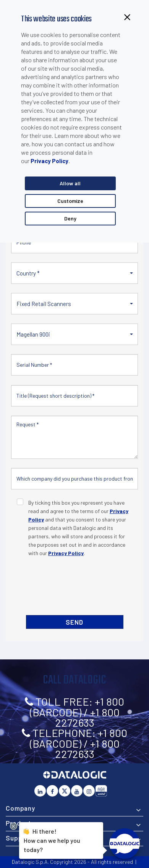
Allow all (70, 183)
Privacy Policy (49, 161)
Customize (70, 201)
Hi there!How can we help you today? (52, 839)
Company (20, 808)
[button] (74, 273)
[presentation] (75, 585)
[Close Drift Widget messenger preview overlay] (14, 826)
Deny (70, 218)
